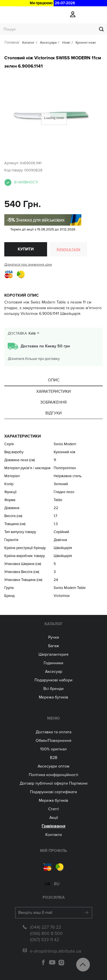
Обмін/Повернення (53, 741)
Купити (26, 249)
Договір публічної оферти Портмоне (54, 783)
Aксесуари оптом (53, 766)
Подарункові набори (53, 680)
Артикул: (12, 163)
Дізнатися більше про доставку (34, 359)
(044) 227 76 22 (46, 927)
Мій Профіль (53, 851)
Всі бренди (53, 689)
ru (57, 884)
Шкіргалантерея (53, 654)
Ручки (54, 637)
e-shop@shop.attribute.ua (55, 951)
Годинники (53, 663)
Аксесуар (54, 672)
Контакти (54, 835)
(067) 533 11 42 (45, 940)
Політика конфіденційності (53, 775)
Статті (53, 809)
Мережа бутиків (53, 697)
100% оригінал (53, 749)
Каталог (54, 624)
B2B (54, 758)
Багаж (54, 646)
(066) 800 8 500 (46, 934)
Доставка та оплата (53, 732)
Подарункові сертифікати (53, 792)
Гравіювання (53, 826)
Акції (54, 818)
